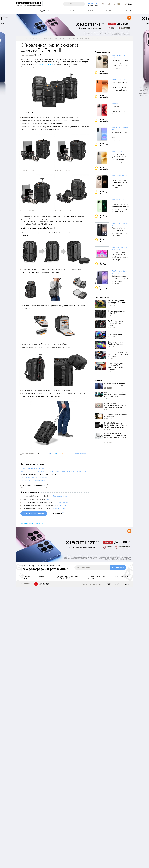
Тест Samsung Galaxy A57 (120, 128)
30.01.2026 (111, 327)
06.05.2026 (111, 305)
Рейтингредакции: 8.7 (104, 120)
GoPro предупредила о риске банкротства (116, 415)
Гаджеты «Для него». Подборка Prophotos (116, 343)
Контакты (43, 858)
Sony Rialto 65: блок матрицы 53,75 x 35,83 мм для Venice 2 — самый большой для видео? (116, 425)
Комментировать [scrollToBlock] (82, 454)
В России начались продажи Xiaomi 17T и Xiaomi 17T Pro (115, 385)
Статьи (90, 11)
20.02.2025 (111, 315)
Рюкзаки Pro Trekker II (45, 64)
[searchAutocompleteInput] (75, 4)
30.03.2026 (111, 371)
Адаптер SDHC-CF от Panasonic (33, 762)
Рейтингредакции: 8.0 (104, 216)
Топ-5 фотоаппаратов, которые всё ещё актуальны (116, 323)
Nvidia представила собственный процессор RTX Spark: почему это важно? (115, 405)
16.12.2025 (111, 358)
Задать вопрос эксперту (34, 795)
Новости (71, 11)
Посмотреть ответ (60, 777)
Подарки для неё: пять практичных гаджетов (116, 333)
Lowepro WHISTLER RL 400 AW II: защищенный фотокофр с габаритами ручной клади (53, 753)
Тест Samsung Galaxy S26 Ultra (120, 272)
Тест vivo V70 (117, 151)
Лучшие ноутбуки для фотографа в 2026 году (117, 302)
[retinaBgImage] (100, 304)
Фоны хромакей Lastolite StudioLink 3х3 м (37, 749)
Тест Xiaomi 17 (117, 103)
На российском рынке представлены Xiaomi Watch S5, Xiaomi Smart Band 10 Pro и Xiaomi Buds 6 (116, 437)
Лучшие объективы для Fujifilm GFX (117, 312)
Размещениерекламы (25, 858)
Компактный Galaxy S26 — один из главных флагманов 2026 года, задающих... (119, 233)
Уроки (109, 11)
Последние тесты (103, 52)
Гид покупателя (47, 11)
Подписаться (119, 849)
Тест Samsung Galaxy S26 (120, 224)
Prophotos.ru (124, 865)
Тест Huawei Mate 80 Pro (120, 176)
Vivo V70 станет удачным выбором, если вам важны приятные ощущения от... (120, 159)
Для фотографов (122, 858)
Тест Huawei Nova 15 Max (119, 57)
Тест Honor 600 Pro (119, 80)
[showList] (34, 767)
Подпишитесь (92, 3)
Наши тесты (22, 11)
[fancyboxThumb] (54, 90)
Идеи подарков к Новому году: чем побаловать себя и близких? (118, 354)
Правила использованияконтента (97, 858)
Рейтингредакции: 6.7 (104, 72)
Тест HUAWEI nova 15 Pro (120, 200)
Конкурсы (128, 11)
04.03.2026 (111, 336)
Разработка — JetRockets (92, 865)
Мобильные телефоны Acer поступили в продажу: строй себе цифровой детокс (115, 395)
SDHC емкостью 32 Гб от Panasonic (34, 759)
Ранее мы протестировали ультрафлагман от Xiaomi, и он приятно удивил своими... (119, 111)
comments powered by (32, 805)
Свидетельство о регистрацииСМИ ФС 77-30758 (67, 858)
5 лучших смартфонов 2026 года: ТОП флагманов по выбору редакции (116, 366)
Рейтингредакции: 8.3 (104, 96)
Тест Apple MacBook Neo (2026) (119, 248)
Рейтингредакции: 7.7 (103, 144)
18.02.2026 (111, 346)
